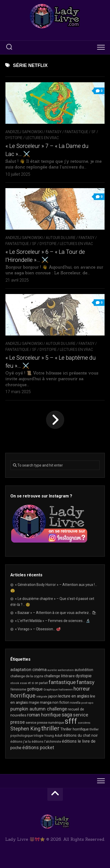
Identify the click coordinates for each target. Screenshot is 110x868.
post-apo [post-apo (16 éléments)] (87, 703)
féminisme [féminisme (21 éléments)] (18, 689)
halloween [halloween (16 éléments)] (66, 690)
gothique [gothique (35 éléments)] (35, 689)
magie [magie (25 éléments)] (34, 702)
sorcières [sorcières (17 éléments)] (84, 723)
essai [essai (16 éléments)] (24, 683)
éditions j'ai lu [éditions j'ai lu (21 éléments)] (21, 741)
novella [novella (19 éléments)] (75, 703)
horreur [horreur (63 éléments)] (82, 689)
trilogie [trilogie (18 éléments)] (39, 736)
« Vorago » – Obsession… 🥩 (38, 629)
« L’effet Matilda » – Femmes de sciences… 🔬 (53, 621)
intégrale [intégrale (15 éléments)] (42, 697)
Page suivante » (55, 420)
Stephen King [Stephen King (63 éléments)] (25, 729)
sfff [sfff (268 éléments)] (71, 721)
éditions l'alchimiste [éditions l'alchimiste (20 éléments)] (46, 741)
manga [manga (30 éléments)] (46, 702)
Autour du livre (61, 238)
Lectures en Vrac (42, 138)
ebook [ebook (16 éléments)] (15, 683)
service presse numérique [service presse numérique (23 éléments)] (45, 723)
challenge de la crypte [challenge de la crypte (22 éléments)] (27, 676)
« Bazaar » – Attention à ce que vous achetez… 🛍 (56, 613)
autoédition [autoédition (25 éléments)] (84, 670)
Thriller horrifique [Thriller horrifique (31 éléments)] (75, 729)
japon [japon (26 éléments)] (53, 696)
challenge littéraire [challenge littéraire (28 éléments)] (59, 676)
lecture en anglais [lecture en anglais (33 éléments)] (74, 696)
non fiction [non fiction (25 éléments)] (61, 702)
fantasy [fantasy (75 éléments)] (86, 682)
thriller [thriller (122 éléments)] (50, 728)
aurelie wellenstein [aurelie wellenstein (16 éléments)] (61, 670)
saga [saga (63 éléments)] (67, 715)
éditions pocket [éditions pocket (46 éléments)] (38, 747)
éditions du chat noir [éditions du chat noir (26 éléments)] (81, 735)
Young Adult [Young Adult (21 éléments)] (53, 736)
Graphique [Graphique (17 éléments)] (51, 689)
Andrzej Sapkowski (24, 132)
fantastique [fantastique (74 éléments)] (62, 682)
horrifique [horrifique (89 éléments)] (23, 696)
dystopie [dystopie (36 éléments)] (84, 676)
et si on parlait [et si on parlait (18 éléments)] (38, 683)
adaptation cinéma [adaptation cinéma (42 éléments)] (28, 669)
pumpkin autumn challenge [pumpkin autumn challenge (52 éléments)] (39, 709)
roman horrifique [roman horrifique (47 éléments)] (44, 715)
